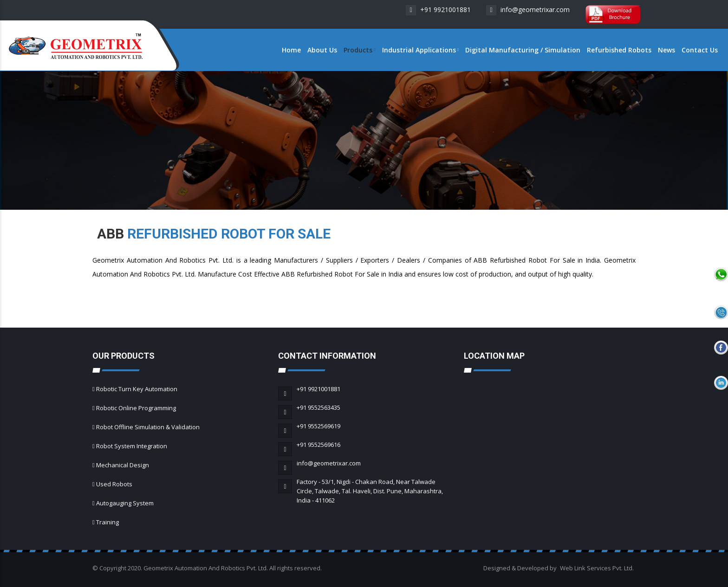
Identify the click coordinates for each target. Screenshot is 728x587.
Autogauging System (125, 503)
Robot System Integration (132, 446)
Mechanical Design (123, 465)
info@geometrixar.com (528, 10)
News (666, 50)
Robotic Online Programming (136, 408)
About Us (322, 50)
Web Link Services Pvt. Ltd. (597, 568)
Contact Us (700, 50)
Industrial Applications (420, 50)
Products (359, 50)
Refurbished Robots (619, 50)
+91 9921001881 (438, 10)
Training (107, 522)
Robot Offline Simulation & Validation (148, 427)
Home (291, 50)
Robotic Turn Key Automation (137, 389)
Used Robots (114, 484)
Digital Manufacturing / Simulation (523, 50)
